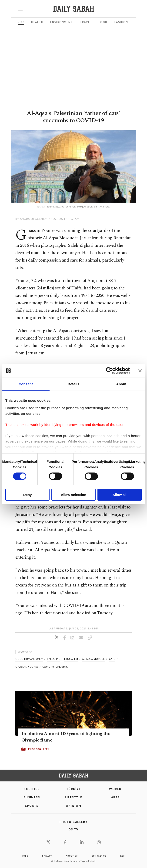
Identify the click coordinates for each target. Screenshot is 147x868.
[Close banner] (140, 371)
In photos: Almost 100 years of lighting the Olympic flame (66, 737)
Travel (86, 22)
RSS (122, 856)
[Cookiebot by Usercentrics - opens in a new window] (109, 371)
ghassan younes (27, 667)
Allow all (119, 495)
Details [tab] (73, 384)
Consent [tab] (26, 384)
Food (103, 22)
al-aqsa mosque (93, 659)
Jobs (25, 856)
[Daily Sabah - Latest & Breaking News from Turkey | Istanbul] (74, 9)
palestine (53, 659)
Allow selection (73, 495)
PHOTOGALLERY (39, 749)
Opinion (73, 806)
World (115, 789)
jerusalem (71, 659)
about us (72, 856)
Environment (62, 22)
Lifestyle (74, 797)
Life (21, 22)
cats (112, 659)
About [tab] (121, 384)
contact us (99, 856)
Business (32, 797)
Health (37, 22)
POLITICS (32, 789)
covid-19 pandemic (55, 667)
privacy (47, 856)
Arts (115, 797)
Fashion (121, 22)
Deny (28, 495)
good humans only (29, 659)
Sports (32, 806)
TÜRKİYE (73, 789)
